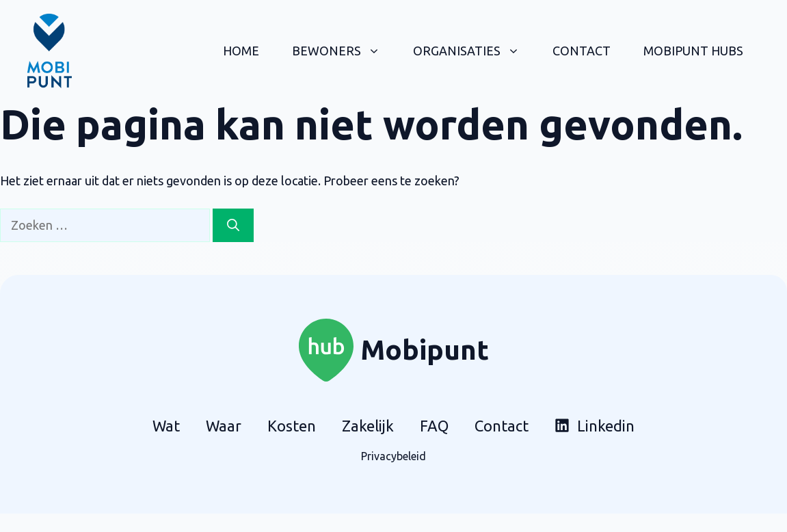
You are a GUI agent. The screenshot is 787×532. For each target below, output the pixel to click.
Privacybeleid (393, 456)
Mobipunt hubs (693, 51)
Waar (224, 426)
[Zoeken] (233, 225)
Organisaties (475, 51)
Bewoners (344, 51)
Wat (166, 426)
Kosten (292, 426)
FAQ (434, 426)
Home (241, 51)
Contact (582, 51)
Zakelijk (368, 426)
